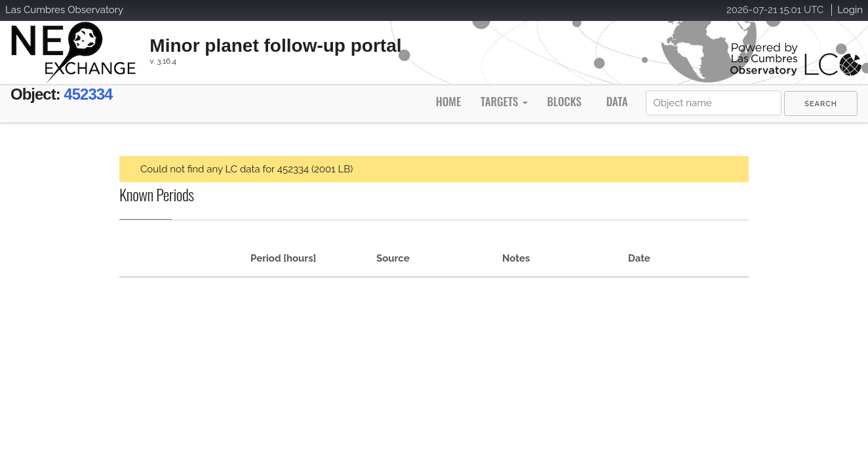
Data (617, 101)
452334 (109, 97)
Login (850, 10)
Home (448, 101)
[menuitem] (821, 104)
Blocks (564, 101)
